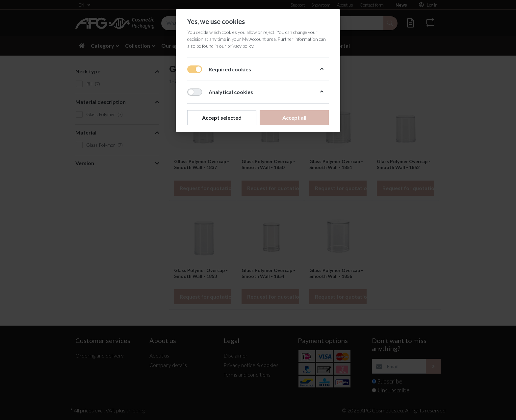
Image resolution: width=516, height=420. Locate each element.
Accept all (294, 118)
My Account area (259, 39)
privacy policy (240, 46)
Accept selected (222, 118)
